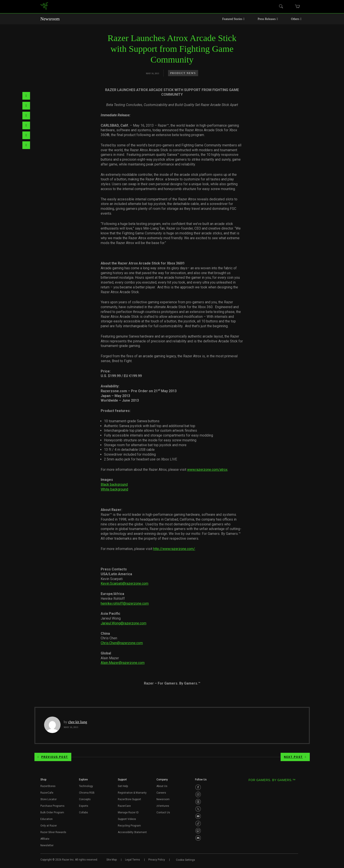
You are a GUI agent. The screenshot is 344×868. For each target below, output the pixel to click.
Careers (161, 793)
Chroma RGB (87, 793)
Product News (183, 73)
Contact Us (163, 812)
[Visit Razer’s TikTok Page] (198, 823)
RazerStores (48, 786)
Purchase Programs (52, 806)
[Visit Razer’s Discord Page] (198, 838)
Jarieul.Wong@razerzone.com (124, 623)
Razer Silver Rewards (53, 832)
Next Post (295, 757)
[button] (43, 781)
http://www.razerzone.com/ (174, 549)
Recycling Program (129, 826)
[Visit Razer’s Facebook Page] (198, 787)
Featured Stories (233, 19)
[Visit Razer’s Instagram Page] (198, 794)
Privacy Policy (157, 860)
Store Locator (48, 799)
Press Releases (268, 19)
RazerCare (124, 806)
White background (114, 489)
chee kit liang (78, 722)
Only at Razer (49, 826)
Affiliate (45, 839)
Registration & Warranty (132, 793)
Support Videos (127, 819)
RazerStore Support (129, 799)
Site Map (112, 860)
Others (296, 19)
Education (47, 819)
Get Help (123, 786)
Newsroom (50, 19)
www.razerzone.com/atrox (207, 470)
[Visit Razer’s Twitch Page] (198, 831)
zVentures (163, 806)
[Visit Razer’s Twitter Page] (198, 809)
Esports (84, 806)
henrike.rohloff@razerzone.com (125, 603)
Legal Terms (133, 860)
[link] (44, 7)
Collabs (83, 812)
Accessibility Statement (132, 832)
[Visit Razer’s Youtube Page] (198, 816)
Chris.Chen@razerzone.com (122, 643)
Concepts (85, 799)
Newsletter (47, 845)
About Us (162, 786)
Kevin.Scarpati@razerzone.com (125, 583)
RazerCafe (47, 793)
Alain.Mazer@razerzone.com (123, 663)
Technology (86, 786)
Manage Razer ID (128, 812)
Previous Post (53, 757)
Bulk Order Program (52, 812)
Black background (114, 484)
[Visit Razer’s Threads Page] (198, 802)
